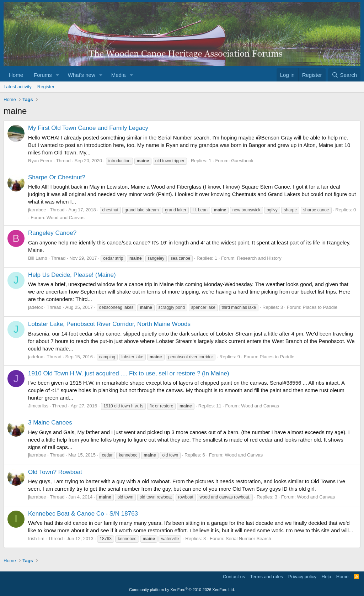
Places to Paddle (320, 307)
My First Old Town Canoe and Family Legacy (88, 128)
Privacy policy (302, 577)
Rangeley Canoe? (52, 233)
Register (46, 87)
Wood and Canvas (66, 218)
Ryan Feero (40, 161)
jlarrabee (37, 210)
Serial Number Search (248, 539)
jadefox (36, 307)
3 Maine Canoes (50, 423)
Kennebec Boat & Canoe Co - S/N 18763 (83, 514)
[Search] (344, 75)
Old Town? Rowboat (55, 472)
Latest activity (18, 87)
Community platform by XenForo (182, 590)
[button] (58, 75)
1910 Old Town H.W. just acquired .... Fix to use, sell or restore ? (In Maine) (129, 373)
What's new (82, 75)
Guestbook (242, 161)
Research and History (259, 258)
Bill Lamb (38, 258)
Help (326, 577)
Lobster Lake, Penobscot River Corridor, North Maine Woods (109, 324)
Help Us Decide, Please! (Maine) (72, 275)
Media (119, 75)
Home (16, 75)
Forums (43, 75)
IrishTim (36, 539)
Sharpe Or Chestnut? (57, 177)
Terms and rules (267, 577)
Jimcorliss (38, 406)
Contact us (234, 577)
